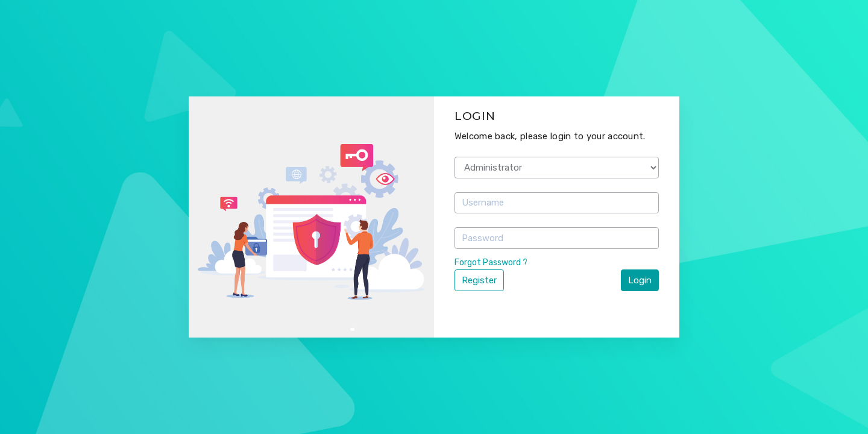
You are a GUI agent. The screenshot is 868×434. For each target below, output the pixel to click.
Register (479, 280)
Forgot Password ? (491, 263)
